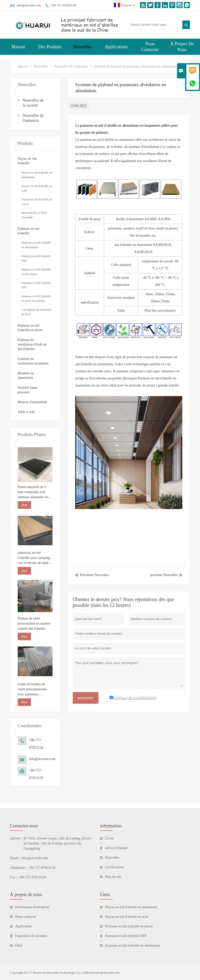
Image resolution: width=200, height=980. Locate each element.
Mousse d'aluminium (32, 402)
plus (24, 505)
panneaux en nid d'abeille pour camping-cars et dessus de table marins (34, 558)
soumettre (86, 698)
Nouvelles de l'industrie (71, 66)
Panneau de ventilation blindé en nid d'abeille (32, 344)
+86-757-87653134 (64, 5)
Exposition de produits (31, 936)
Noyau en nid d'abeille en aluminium (37, 175)
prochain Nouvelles (164, 575)
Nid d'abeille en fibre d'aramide (34, 215)
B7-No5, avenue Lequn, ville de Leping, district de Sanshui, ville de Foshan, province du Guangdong (57, 843)
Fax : (14, 877)
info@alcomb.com (29, 5)
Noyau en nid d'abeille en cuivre (37, 202)
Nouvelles (82, 47)
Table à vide (26, 412)
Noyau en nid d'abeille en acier (37, 188)
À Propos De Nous (182, 47)
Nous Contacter (150, 47)
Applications (116, 47)
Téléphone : (18, 868)
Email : (15, 858)
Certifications (115, 867)
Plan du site (113, 877)
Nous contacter (26, 917)
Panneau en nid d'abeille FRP (36, 258)
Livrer (109, 838)
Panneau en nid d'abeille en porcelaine (36, 272)
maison (23, 66)
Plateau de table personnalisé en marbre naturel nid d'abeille (34, 623)
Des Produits (50, 47)
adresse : (16, 838)
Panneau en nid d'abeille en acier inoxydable (36, 299)
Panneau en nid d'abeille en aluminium (36, 245)
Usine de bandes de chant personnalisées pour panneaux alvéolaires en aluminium (32, 690)
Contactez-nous (24, 826)
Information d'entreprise (32, 907)
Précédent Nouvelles (92, 575)
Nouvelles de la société (33, 103)
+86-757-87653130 (32, 877)
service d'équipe (116, 848)
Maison (18, 47)
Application (23, 926)
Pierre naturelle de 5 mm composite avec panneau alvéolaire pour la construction (35, 492)
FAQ (19, 945)
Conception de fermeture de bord (36, 312)
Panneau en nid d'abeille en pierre (129, 926)
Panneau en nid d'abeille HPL (36, 285)
